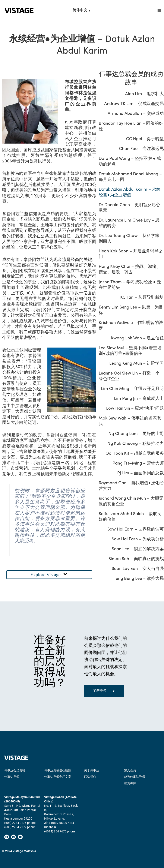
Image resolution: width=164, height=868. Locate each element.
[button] (49, 575)
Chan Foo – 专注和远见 (142, 149)
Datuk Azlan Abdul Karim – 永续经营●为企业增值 (129, 193)
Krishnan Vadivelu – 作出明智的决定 (131, 326)
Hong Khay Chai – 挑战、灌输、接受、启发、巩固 (129, 270)
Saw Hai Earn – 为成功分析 (138, 540)
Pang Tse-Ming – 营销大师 (138, 464)
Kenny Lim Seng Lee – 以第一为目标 (131, 310)
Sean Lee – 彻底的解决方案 (138, 549)
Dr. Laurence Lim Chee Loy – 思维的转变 (131, 223)
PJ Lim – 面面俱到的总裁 (141, 474)
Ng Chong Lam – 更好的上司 (136, 434)
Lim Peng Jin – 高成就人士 (139, 399)
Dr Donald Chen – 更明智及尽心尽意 (129, 208)
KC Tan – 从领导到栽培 (142, 298)
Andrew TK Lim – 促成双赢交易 (134, 104)
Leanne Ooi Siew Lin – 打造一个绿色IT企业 (131, 376)
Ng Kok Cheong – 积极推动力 (136, 444)
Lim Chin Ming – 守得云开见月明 (133, 389)
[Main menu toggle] (159, 11)
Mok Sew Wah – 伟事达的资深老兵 (130, 421)
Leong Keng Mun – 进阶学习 (137, 364)
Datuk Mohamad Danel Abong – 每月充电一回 (130, 177)
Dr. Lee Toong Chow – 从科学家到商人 (131, 239)
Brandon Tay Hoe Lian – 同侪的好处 (131, 127)
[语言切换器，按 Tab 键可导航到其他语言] (82, 11)
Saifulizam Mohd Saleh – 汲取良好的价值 (130, 517)
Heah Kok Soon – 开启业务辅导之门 (131, 254)
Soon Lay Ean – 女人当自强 (138, 569)
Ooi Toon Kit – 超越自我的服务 (135, 454)
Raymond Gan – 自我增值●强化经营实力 (131, 486)
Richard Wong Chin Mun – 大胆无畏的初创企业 (131, 502)
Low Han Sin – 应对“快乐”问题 (135, 409)
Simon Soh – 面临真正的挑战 (136, 559)
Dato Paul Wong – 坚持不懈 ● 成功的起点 (130, 162)
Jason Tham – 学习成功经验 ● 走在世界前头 (130, 285)
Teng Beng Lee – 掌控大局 (139, 579)
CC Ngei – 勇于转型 (145, 139)
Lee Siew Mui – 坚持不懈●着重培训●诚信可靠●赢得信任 (130, 351)
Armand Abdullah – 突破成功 (136, 114)
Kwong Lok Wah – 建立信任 (138, 339)
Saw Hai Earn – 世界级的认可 (136, 530)
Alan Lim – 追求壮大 (145, 94)
